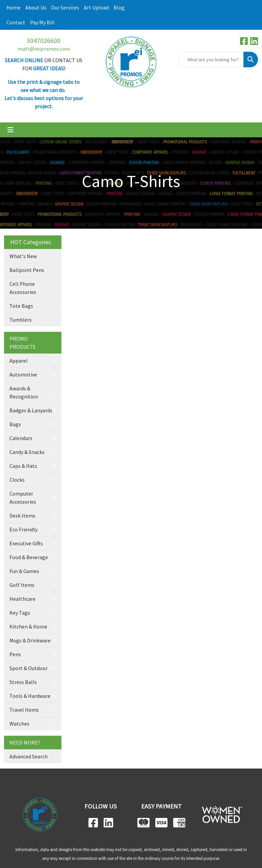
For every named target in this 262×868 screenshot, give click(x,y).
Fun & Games (24, 571)
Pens (15, 654)
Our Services (65, 7)
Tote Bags (21, 306)
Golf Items (22, 585)
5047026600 (44, 40)
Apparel (19, 361)
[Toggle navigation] (10, 130)
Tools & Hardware (30, 696)
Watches (19, 724)
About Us (36, 7)
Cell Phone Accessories (23, 288)
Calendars (21, 438)
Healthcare (22, 599)
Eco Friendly (23, 529)
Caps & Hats (23, 466)
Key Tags (20, 613)
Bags (15, 424)
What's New (23, 256)
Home (14, 7)
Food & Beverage (29, 557)
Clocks (17, 480)
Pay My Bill (42, 22)
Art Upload (96, 7)
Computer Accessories (23, 498)
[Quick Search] (211, 60)
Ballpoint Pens (27, 270)
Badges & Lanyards (31, 410)
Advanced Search (29, 756)
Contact (16, 22)
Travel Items (24, 710)
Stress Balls (23, 682)
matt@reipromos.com (44, 49)
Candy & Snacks (27, 452)
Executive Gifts (26, 543)
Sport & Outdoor (29, 668)
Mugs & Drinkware (30, 640)
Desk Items (22, 516)
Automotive (23, 374)
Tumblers (21, 320)
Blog (119, 7)
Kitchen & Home (28, 626)
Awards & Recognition (24, 392)
